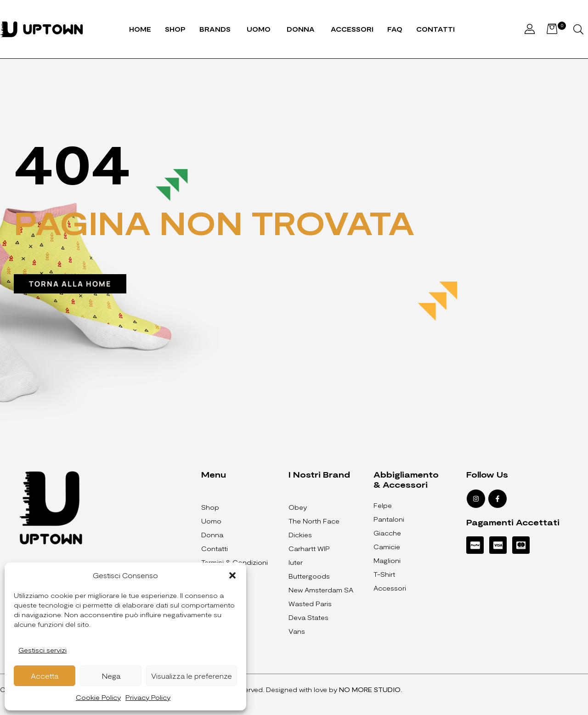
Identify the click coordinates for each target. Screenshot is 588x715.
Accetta (45, 676)
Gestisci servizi (42, 650)
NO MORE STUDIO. (370, 690)
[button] (232, 575)
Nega (111, 676)
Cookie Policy (98, 697)
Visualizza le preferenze (192, 676)
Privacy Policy (148, 697)
